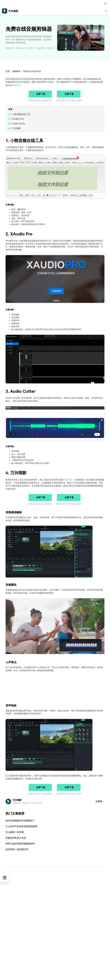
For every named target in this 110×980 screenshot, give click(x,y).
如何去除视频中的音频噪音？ (18, 820)
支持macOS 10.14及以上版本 (69, 100)
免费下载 (41, 94)
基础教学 (16, 71)
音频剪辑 (16, 85)
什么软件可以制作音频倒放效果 (19, 825)
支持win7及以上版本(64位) (40, 100)
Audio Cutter (19, 123)
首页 (8, 71)
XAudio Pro (18, 119)
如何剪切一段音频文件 (16, 848)
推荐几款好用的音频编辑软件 (18, 842)
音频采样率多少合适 (15, 837)
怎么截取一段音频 (14, 831)
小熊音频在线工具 (21, 114)
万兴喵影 (17, 128)
